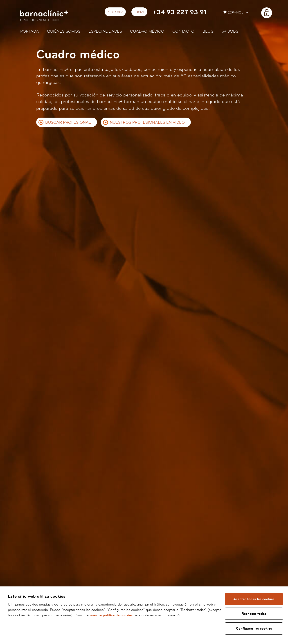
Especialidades (105, 31)
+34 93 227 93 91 (180, 12)
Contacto (183, 31)
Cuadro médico (147, 31)
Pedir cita (115, 12)
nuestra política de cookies (126, 615)
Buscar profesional (68, 122)
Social (139, 12)
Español (234, 12)
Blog (208, 31)
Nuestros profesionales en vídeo (147, 122)
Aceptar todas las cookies (254, 599)
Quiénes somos (64, 31)
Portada (30, 31)
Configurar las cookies (254, 628)
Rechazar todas (254, 614)
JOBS (230, 31)
